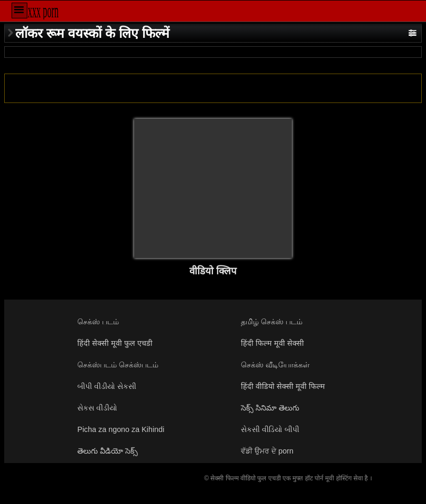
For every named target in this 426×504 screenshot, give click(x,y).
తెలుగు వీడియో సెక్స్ (108, 451)
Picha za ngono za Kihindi (121, 429)
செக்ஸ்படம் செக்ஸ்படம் (118, 365)
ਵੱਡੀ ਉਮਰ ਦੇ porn (267, 451)
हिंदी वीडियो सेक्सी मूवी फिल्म (283, 386)
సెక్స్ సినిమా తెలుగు (270, 408)
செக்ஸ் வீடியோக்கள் (275, 365)
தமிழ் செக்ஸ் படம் (272, 322)
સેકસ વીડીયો (97, 408)
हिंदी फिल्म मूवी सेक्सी (272, 343)
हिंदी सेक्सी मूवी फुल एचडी (115, 343)
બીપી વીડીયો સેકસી (107, 386)
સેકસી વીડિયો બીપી (270, 429)
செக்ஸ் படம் (98, 322)
